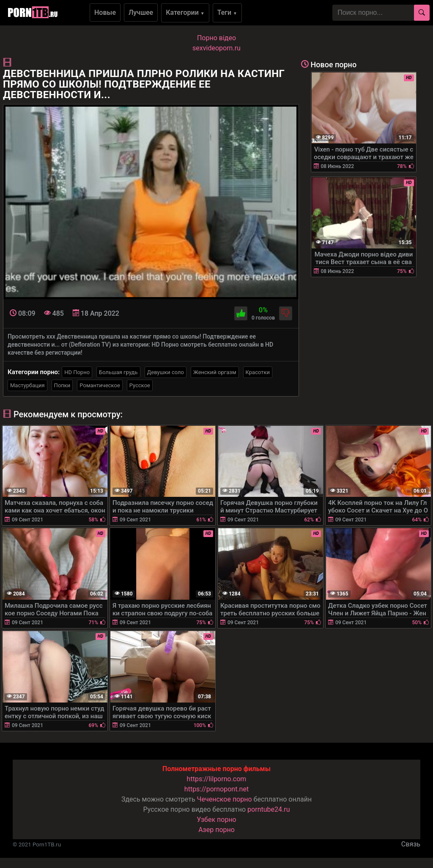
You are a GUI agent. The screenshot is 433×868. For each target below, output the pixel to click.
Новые (105, 12)
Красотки (258, 372)
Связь (411, 844)
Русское (140, 385)
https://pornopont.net (216, 789)
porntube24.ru (269, 809)
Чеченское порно (225, 799)
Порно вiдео (216, 38)
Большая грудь (118, 372)
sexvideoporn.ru (216, 48)
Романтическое (100, 385)
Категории (185, 12)
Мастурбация (27, 385)
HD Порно (77, 372)
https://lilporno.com (217, 779)
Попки (62, 385)
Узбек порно (216, 820)
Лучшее (141, 12)
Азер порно (216, 830)
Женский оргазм (215, 372)
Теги (227, 12)
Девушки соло (166, 372)
